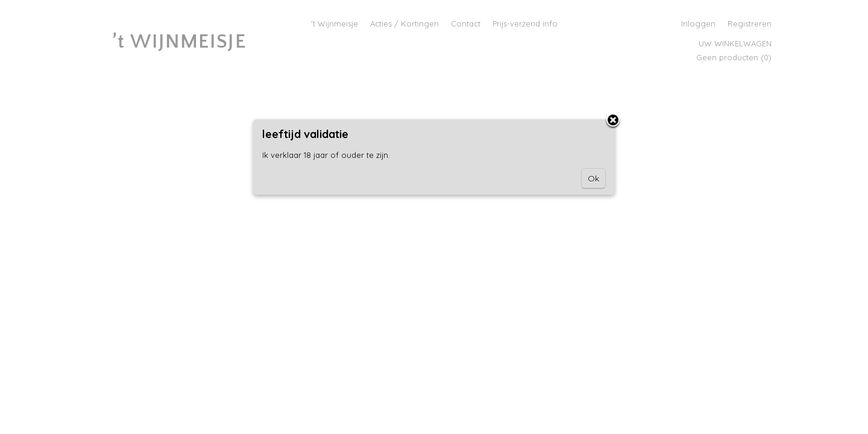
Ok (593, 178)
